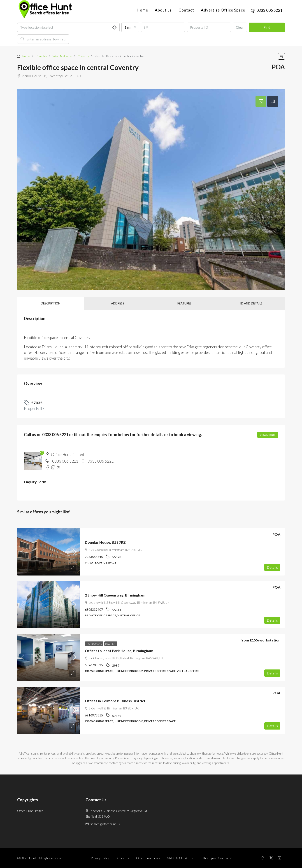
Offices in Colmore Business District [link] (115, 701)
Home (142, 10)
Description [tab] (51, 303)
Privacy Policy (100, 858)
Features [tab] (184, 303)
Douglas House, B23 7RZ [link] (105, 542)
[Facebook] (263, 858)
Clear (240, 27)
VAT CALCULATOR (180, 858)
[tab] (261, 101)
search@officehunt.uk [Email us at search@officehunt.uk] (105, 824)
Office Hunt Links (148, 858)
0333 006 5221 (65, 461)
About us (163, 10)
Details (272, 567)
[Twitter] (272, 858)
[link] (49, 552)
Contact (186, 10)
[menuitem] (267, 10)
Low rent (111, 644)
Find (267, 27)
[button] (281, 56)
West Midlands (62, 56)
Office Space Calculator (216, 858)
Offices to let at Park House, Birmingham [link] (119, 651)
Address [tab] (118, 303)
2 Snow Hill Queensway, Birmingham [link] (115, 595)
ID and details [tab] (251, 303)
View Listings (268, 435)
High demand (94, 644)
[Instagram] (281, 858)
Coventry (41, 56)
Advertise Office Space (223, 10)
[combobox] (130, 27)
